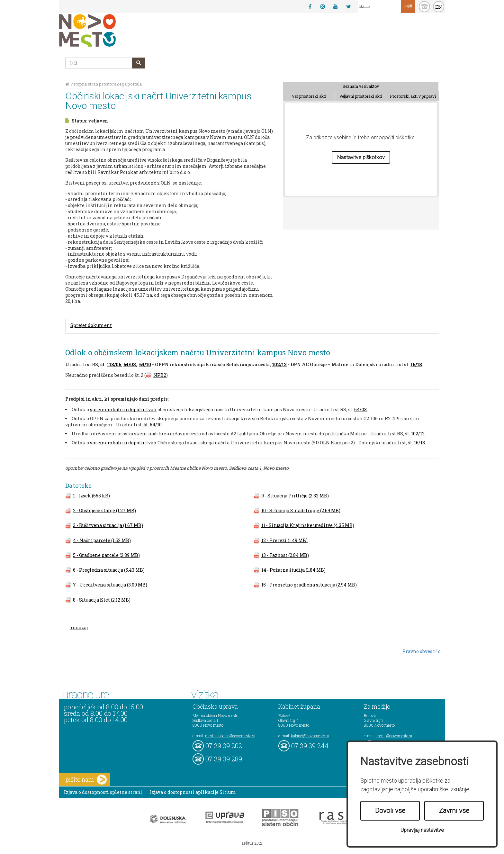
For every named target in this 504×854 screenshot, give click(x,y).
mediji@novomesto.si (394, 736)
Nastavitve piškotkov (361, 157)
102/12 (279, 364)
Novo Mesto (103, 30)
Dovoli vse (390, 811)
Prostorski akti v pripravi (413, 96)
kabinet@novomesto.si (310, 736)
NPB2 (160, 375)
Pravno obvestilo (422, 651)
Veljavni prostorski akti (361, 96)
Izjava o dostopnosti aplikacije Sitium (193, 792)
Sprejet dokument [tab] (91, 325)
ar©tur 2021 (252, 843)
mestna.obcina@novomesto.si (230, 736)
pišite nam (86, 780)
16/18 (416, 364)
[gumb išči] (139, 63)
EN (439, 7)
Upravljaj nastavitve (422, 830)
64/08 (130, 364)
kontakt (424, 7)
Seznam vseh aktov (361, 86)
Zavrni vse (454, 811)
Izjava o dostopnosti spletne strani (103, 792)
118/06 (114, 364)
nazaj (82, 627)
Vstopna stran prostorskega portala (104, 84)
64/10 (145, 364)
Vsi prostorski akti (309, 96)
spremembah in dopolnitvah (123, 409)
